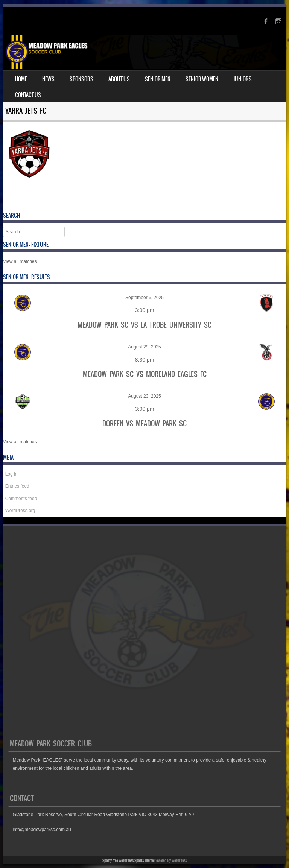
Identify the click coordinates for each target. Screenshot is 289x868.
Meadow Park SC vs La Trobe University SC (144, 325)
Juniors (243, 79)
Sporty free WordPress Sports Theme (128, 860)
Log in (11, 474)
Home (21, 79)
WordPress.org (20, 511)
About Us (119, 79)
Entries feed (17, 486)
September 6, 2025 (144, 298)
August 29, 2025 (144, 347)
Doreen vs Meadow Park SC (144, 423)
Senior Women (202, 79)
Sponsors (81, 79)
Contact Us (28, 95)
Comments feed (21, 499)
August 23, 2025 (144, 396)
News (48, 79)
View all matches (20, 261)
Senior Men (158, 79)
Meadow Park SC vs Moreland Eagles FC (145, 374)
